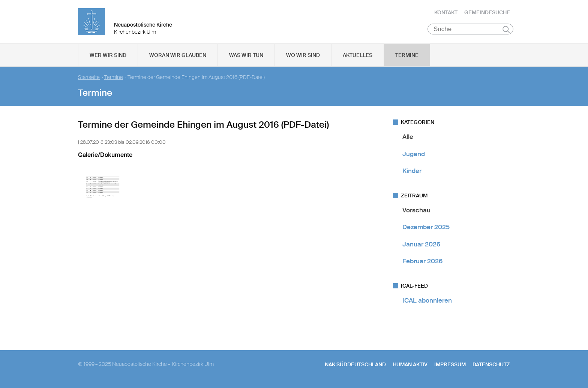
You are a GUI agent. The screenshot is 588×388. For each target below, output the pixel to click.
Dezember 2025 (426, 228)
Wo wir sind (303, 57)
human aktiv (410, 366)
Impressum (450, 366)
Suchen (506, 31)
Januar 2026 (421, 245)
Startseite (89, 79)
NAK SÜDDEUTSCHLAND (355, 366)
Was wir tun (246, 57)
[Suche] (470, 30)
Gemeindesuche (487, 13)
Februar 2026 (422, 263)
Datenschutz (491, 366)
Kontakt (446, 13)
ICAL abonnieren (427, 302)
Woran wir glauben (178, 57)
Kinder (412, 172)
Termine (407, 57)
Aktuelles (358, 57)
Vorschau (416, 212)
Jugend (414, 155)
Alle (408, 138)
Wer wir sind (108, 57)
